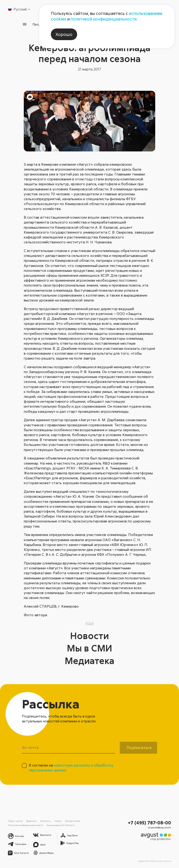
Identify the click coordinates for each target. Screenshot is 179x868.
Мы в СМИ (89, 648)
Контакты (46, 821)
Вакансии (31, 821)
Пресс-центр (15, 821)
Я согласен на (71, 768)
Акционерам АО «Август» (61, 825)
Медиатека (90, 661)
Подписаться (139, 748)
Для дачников (73, 821)
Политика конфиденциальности (25, 825)
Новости (89, 636)
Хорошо (64, 34)
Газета (58, 821)
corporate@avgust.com (160, 828)
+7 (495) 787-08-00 (150, 822)
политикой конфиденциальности (104, 19)
